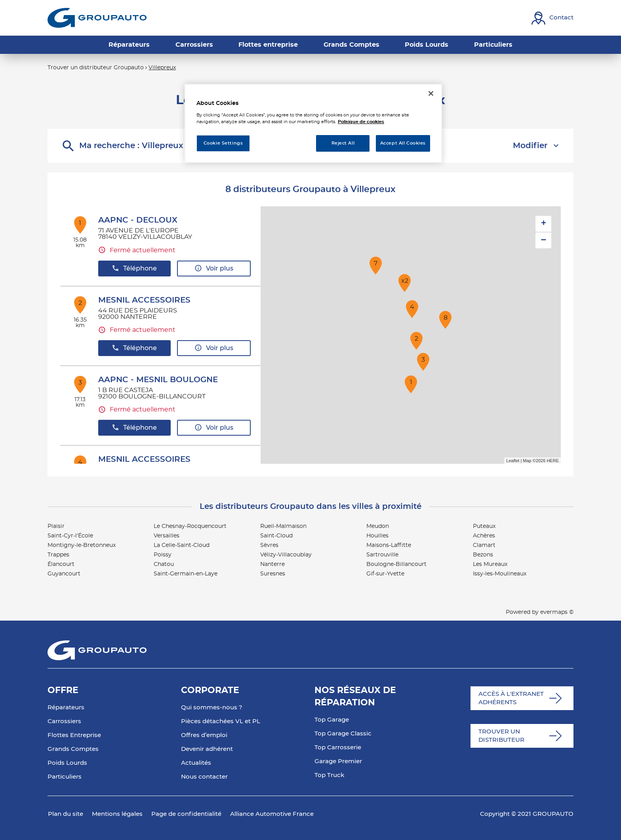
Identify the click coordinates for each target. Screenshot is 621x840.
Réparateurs (66, 708)
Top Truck (329, 775)
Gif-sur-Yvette (385, 574)
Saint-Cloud (276, 536)
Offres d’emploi (204, 735)
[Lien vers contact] (552, 18)
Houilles (377, 536)
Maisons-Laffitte (389, 545)
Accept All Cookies (403, 143)
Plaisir (56, 526)
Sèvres (269, 545)
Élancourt (61, 564)
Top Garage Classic (343, 734)
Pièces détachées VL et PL (221, 721)
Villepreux (162, 68)
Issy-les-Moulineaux (500, 574)
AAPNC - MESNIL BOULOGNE (158, 380)
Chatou (164, 564)
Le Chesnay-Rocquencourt (190, 526)
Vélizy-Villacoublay (286, 555)
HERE (553, 461)
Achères (484, 536)
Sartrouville (382, 555)
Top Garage (332, 720)
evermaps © (557, 612)
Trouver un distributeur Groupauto (96, 68)
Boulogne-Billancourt (396, 564)
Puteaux (484, 526)
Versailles (167, 536)
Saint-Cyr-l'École (70, 536)
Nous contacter (204, 777)
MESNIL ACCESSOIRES (144, 300)
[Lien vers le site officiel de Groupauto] (97, 18)
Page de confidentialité (186, 814)
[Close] (431, 93)
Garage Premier (338, 761)
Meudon (378, 526)
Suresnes (273, 574)
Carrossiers (64, 721)
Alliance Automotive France (272, 814)
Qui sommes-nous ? (212, 708)
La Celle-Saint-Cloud (182, 545)
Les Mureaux (490, 564)
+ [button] (544, 224)
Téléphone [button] (134, 268)
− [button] (543, 240)
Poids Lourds (67, 763)
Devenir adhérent (207, 749)
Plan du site (66, 814)
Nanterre (272, 564)
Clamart (484, 545)
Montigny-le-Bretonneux (82, 545)
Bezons (483, 555)
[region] (313, 123)
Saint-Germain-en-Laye (186, 574)
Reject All (343, 143)
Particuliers (65, 777)
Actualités (196, 763)
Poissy (163, 555)
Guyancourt (64, 574)
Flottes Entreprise (74, 735)
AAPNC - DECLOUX (138, 220)
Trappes (58, 555)
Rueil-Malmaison (283, 526)
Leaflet (513, 461)
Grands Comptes (73, 749)
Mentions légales (117, 814)
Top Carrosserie (338, 748)
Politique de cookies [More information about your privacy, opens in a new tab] (361, 122)
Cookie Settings (223, 143)
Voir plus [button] (214, 268)
